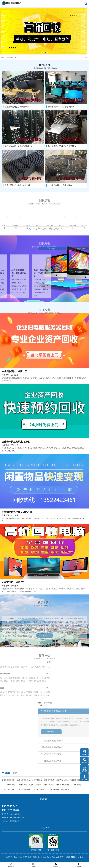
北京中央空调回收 (36, 785)
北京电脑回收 (37, 780)
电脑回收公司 (75, 780)
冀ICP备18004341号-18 (75, 857)
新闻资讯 (56, 865)
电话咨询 (78, 865)
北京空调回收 (77, 785)
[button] (41, 52)
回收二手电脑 (49, 780)
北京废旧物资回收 (8, 789)
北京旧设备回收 (53, 789)
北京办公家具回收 (24, 780)
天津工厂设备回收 (39, 789)
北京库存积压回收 (63, 785)
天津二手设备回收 (24, 789)
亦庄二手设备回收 (8, 785)
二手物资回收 (22, 785)
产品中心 (33, 865)
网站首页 (11, 865)
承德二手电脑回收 (8, 780)
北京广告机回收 (62, 780)
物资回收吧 (65, 789)
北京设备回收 (49, 785)
